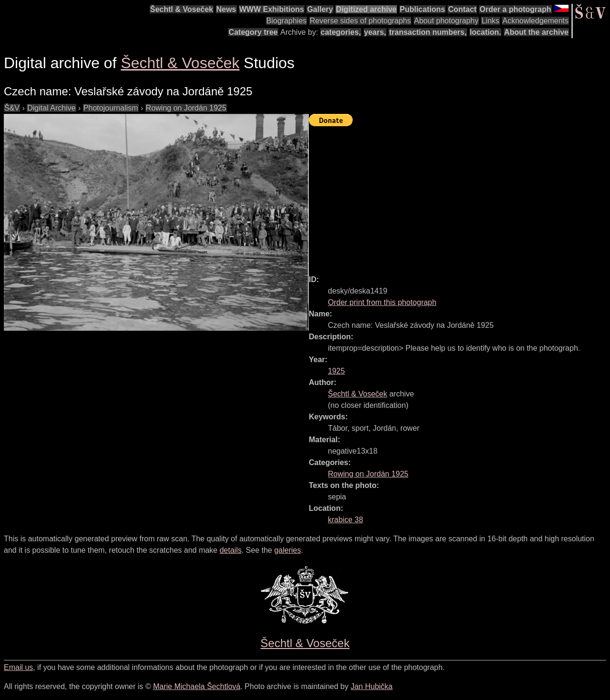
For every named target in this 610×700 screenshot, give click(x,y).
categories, (341, 32)
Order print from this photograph (382, 302)
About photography (446, 21)
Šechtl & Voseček (182, 9)
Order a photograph (515, 9)
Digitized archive (366, 9)
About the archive (536, 32)
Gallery (320, 9)
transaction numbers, (428, 32)
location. (486, 32)
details (231, 550)
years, (375, 32)
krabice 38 (346, 520)
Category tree (253, 32)
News (226, 9)
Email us (18, 667)
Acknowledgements (535, 21)
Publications (422, 9)
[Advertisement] (459, 196)
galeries (287, 550)
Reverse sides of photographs (361, 21)
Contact (462, 9)
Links (490, 21)
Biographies (287, 21)
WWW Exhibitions (272, 9)
